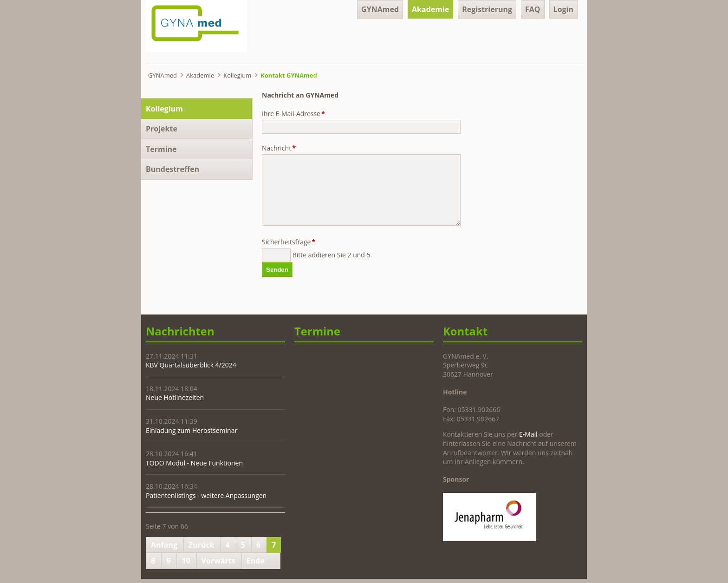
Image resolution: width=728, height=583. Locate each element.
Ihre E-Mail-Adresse (293, 114)
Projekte (162, 129)
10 (186, 561)
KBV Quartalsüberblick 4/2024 (191, 365)
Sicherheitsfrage (289, 242)
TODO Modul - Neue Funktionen (194, 463)
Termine (161, 149)
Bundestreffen (172, 169)
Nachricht (279, 148)
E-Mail (528, 434)
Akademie (430, 9)
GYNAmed (380, 9)
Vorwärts (218, 561)
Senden (277, 270)
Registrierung (487, 9)
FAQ (533, 9)
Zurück (201, 545)
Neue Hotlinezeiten (175, 397)
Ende (256, 561)
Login (563, 9)
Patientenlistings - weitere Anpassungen (206, 495)
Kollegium (237, 75)
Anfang (164, 545)
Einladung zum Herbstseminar (192, 430)
